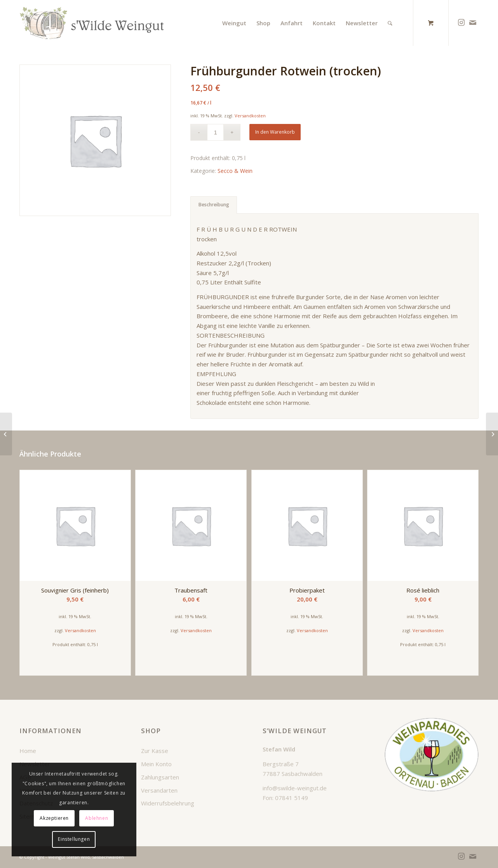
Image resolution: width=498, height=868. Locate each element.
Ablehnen (97, 818)
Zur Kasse (155, 751)
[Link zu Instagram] (461, 23)
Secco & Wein (235, 171)
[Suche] (390, 23)
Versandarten (159, 790)
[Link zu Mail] (473, 23)
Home (28, 751)
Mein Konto (156, 764)
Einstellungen (74, 839)
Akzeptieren (54, 818)
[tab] (214, 205)
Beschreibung (214, 205)
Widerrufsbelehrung (168, 803)
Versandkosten (250, 116)
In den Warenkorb (275, 132)
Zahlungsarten (160, 777)
